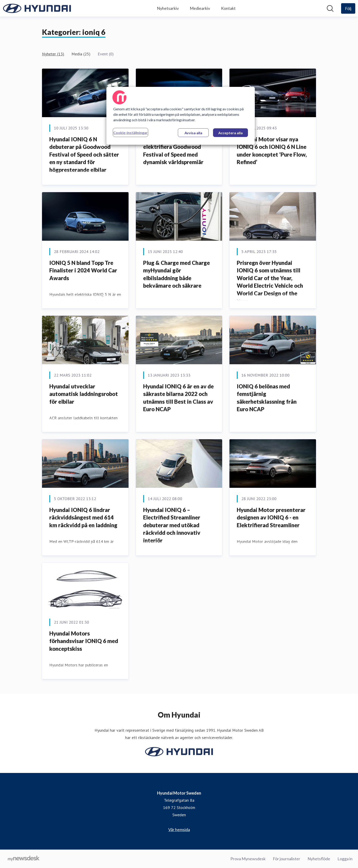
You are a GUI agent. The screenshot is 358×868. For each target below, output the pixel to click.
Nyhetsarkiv (168, 8)
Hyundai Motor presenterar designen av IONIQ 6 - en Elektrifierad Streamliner (271, 517)
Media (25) (81, 54)
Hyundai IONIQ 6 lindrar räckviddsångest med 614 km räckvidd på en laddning (83, 517)
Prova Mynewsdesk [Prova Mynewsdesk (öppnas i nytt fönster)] (248, 859)
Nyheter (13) (53, 54)
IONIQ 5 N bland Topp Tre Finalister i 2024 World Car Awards (83, 270)
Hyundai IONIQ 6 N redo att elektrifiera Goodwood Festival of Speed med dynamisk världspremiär (178, 151)
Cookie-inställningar (130, 133)
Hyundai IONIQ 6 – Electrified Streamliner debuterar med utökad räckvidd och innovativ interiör (172, 525)
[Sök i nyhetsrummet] (330, 8)
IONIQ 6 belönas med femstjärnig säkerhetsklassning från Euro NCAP (267, 398)
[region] (181, 116)
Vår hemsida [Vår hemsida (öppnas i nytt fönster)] (179, 829)
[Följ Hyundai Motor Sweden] (348, 8)
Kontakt (228, 8)
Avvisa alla (193, 133)
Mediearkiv (200, 8)
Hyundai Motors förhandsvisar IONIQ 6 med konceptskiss (84, 641)
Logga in (345, 859)
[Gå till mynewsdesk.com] (24, 859)
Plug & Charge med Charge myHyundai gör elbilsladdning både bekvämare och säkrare (176, 274)
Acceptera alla (230, 133)
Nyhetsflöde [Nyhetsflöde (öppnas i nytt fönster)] (319, 859)
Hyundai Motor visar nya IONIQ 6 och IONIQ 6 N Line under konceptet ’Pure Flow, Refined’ (272, 151)
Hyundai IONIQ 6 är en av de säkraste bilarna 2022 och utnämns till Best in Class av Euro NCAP (178, 398)
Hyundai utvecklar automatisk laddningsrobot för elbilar (84, 394)
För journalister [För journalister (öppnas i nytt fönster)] (287, 859)
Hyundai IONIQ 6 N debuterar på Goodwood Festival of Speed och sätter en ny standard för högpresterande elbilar (84, 154)
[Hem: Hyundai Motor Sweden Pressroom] (37, 8)
